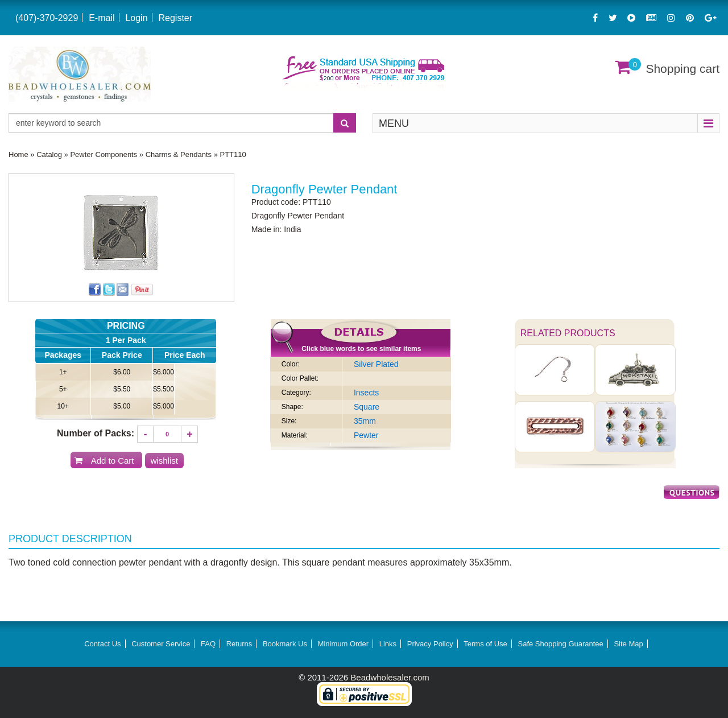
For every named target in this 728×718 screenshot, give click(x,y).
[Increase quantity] (189, 434)
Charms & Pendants (179, 154)
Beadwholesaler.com (390, 677)
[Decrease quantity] (146, 434)
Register (175, 18)
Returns (239, 644)
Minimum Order (344, 644)
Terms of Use (485, 644)
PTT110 (233, 154)
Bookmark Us (285, 644)
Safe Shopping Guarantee (560, 644)
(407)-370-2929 (47, 18)
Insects (366, 393)
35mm (365, 421)
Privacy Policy (430, 644)
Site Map (628, 644)
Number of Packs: (96, 433)
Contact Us (102, 644)
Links (388, 644)
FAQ (208, 644)
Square (367, 407)
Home (18, 154)
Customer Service (161, 644)
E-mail (102, 18)
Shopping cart (682, 69)
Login (136, 18)
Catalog (49, 154)
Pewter (366, 435)
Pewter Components (104, 154)
